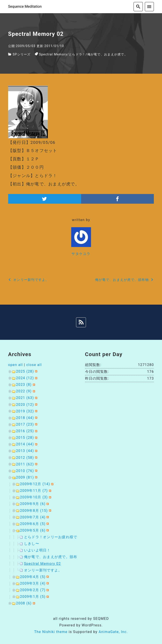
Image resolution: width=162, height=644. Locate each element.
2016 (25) (25, 431)
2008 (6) (24, 603)
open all (16, 365)
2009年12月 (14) (35, 484)
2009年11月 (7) (34, 491)
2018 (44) (25, 418)
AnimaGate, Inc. (113, 632)
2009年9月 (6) (33, 504)
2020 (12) (25, 405)
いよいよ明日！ (37, 550)
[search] (138, 7)
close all (34, 365)
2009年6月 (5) (33, 524)
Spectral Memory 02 (42, 564)
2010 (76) (25, 471)
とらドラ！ (77, 54)
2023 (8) (24, 385)
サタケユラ (81, 254)
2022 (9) (24, 391)
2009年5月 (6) (33, 530)
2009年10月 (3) (34, 497)
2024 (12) (25, 378)
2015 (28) (25, 438)
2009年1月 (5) (33, 597)
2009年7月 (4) (33, 517)
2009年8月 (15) (34, 511)
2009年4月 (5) (33, 577)
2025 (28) (25, 371)
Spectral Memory (53, 54)
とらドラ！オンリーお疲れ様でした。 (56, 537)
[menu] (149, 7)
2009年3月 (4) (33, 583)
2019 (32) (25, 411)
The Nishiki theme (51, 632)
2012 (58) (25, 458)
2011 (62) (25, 464)
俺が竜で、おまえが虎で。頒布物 (53, 557)
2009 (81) (25, 477)
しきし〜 (32, 544)
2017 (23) (25, 424)
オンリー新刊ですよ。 (43, 570)
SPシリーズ (21, 54)
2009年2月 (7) (33, 590)
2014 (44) (25, 444)
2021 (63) (25, 398)
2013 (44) (25, 451)
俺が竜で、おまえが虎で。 (107, 54)
